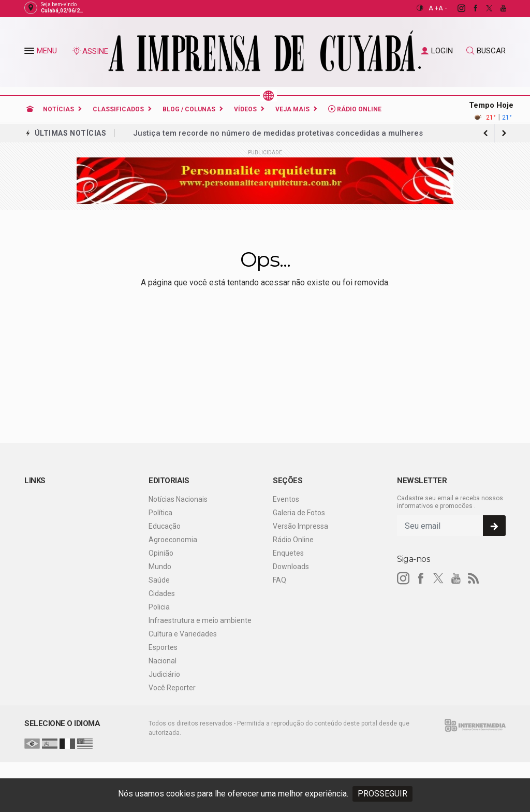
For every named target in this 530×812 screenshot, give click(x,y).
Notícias (58, 109)
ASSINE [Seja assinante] (90, 51)
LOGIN (437, 51)
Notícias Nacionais (178, 499)
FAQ (279, 580)
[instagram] (456, 8)
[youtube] (498, 8)
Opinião (161, 553)
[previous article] (504, 133)
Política (160, 513)
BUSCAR (486, 51)
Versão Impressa (300, 526)
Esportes (163, 647)
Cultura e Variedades (183, 634)
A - (443, 8)
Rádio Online (355, 109)
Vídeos (245, 109)
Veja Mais (292, 109)
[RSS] (474, 578)
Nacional (163, 661)
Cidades (162, 593)
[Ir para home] (30, 109)
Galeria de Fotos (299, 513)
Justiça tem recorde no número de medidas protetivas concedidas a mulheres (278, 133)
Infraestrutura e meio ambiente (200, 620)
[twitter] (484, 8)
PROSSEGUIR (382, 794)
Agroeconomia (173, 540)
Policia (159, 607)
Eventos (286, 499)
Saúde (159, 580)
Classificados (118, 109)
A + (433, 8)
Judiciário (164, 674)
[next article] (485, 133)
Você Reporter (172, 688)
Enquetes (288, 553)
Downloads (291, 567)
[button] (31, 53)
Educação (165, 526)
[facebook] (470, 8)
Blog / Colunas (189, 109)
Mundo (160, 567)
